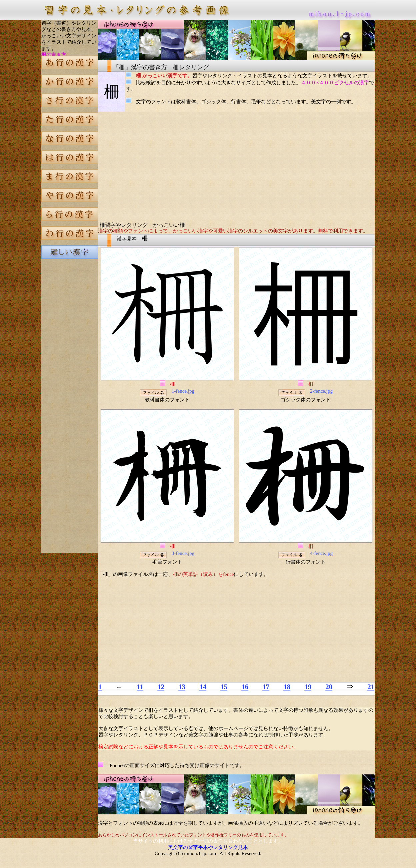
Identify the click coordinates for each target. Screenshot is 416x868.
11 (140, 687)
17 (266, 687)
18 (287, 687)
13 (182, 687)
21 (371, 687)
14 (203, 687)
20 (329, 687)
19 (308, 687)
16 (245, 687)
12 (161, 687)
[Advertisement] (70, 378)
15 (224, 687)
